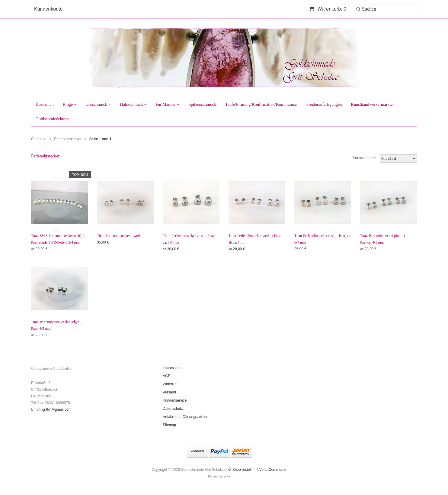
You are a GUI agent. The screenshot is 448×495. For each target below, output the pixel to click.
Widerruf (170, 384)
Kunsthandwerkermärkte (372, 104)
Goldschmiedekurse (52, 119)
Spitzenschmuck (202, 104)
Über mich (45, 104)
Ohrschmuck (98, 104)
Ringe (69, 104)
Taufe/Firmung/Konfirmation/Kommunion (261, 104)
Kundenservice (175, 400)
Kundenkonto (48, 9)
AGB (166, 376)
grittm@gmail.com (57, 409)
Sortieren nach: (365, 158)
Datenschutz (173, 409)
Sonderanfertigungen (324, 104)
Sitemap (169, 425)
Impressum (172, 368)
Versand (169, 392)
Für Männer (167, 104)
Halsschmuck (133, 104)
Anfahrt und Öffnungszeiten (185, 417)
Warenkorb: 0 (328, 9)
